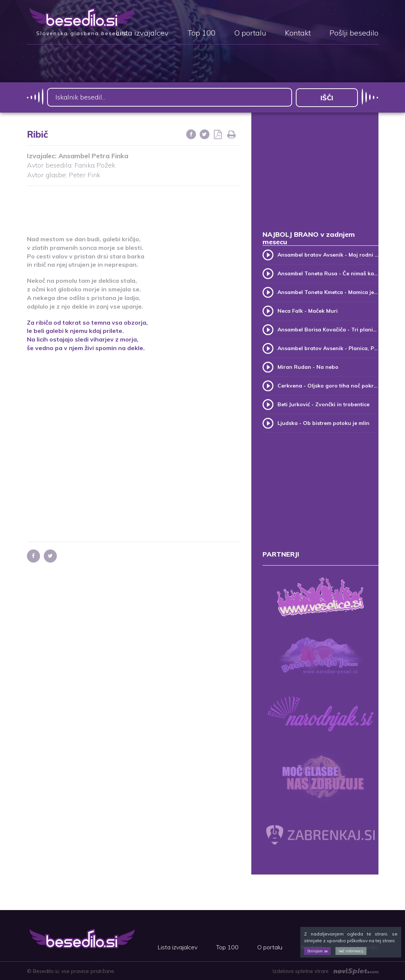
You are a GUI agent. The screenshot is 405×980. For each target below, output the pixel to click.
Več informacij (351, 951)
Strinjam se (317, 951)
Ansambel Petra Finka (93, 155)
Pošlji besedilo (354, 33)
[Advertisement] (163, 205)
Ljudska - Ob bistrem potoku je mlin (323, 423)
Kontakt (298, 33)
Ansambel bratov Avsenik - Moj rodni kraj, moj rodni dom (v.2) (328, 254)
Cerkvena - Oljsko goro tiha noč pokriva (328, 385)
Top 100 (201, 33)
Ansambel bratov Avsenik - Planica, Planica (328, 348)
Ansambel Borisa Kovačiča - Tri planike (328, 329)
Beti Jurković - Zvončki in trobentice (323, 404)
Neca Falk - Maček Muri (308, 310)
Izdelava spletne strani (326, 971)
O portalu (250, 33)
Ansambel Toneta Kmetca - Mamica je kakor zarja (328, 292)
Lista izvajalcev (142, 33)
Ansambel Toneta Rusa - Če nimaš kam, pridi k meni (328, 273)
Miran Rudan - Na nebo (308, 367)
